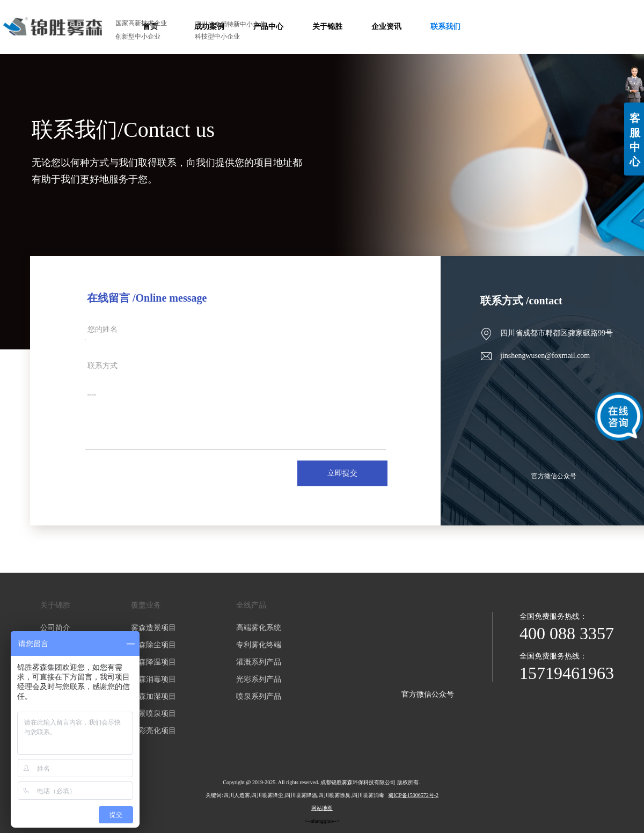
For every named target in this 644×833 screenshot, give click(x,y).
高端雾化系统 (259, 628)
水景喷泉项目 (153, 714)
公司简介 (55, 628)
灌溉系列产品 (259, 662)
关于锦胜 (55, 605)
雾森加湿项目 (153, 696)
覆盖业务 (146, 605)
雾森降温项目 (153, 662)
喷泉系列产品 (259, 696)
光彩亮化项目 (153, 731)
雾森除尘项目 (153, 645)
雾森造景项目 (153, 628)
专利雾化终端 (259, 645)
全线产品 (251, 605)
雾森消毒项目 (153, 679)
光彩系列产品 (259, 679)
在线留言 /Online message (147, 298)
